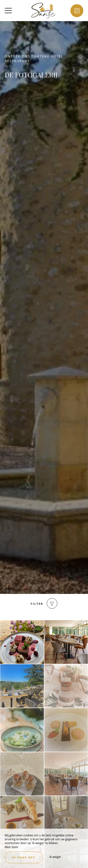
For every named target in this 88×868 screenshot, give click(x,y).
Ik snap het (24, 857)
